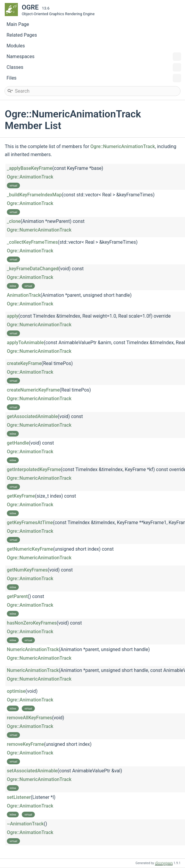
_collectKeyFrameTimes (32, 242)
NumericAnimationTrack (33, 649)
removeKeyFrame (25, 744)
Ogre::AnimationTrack (30, 177)
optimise (16, 691)
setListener (19, 797)
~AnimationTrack (25, 824)
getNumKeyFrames (27, 570)
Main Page (18, 24)
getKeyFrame (21, 496)
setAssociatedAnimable (32, 771)
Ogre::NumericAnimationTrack (123, 146)
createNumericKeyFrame (33, 390)
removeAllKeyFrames (29, 718)
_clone (14, 221)
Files (94, 78)
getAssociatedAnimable (32, 416)
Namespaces (94, 57)
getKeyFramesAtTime (30, 522)
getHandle (18, 443)
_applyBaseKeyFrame (30, 168)
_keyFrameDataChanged (33, 269)
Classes (94, 67)
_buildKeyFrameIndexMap (34, 195)
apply (13, 316)
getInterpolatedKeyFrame (34, 469)
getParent (17, 596)
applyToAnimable (25, 343)
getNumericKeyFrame (30, 549)
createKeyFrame (24, 363)
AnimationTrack (24, 295)
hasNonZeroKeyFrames (32, 623)
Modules (16, 46)
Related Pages (22, 35)
